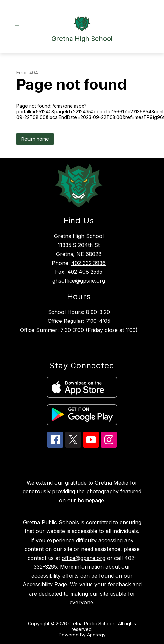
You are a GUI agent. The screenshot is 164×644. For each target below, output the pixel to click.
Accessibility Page (45, 584)
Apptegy (96, 635)
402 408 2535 (85, 272)
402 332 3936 (88, 263)
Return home (35, 139)
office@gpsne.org (83, 558)
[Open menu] (17, 27)
